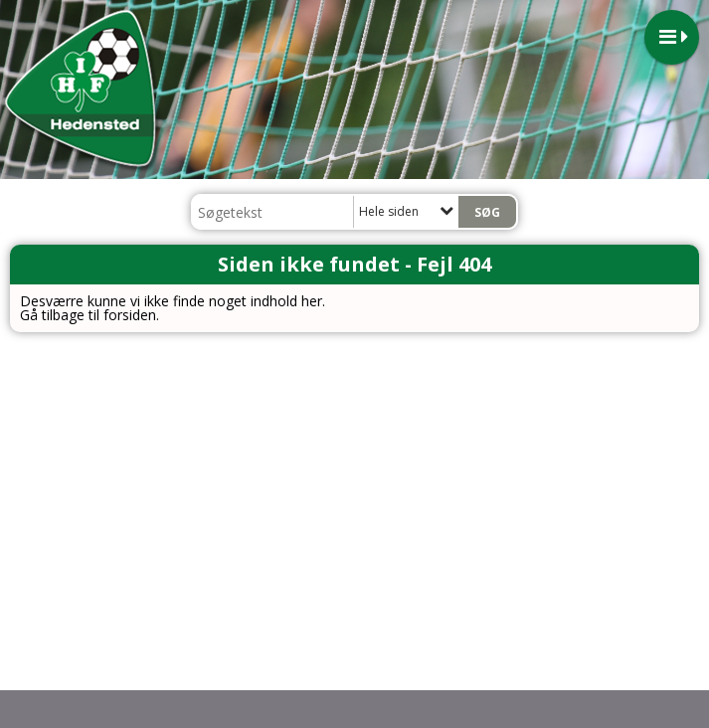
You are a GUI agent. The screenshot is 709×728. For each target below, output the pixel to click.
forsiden (130, 315)
